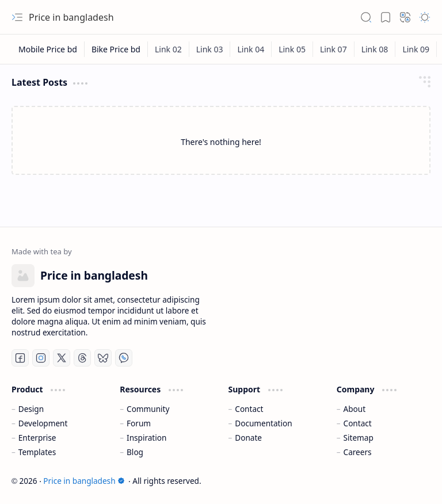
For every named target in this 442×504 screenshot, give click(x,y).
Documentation (263, 423)
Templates (37, 452)
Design (31, 409)
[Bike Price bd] (116, 49)
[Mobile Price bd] (48, 49)
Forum (139, 423)
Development (43, 423)
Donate (248, 438)
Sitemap (359, 438)
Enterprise (37, 438)
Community (148, 409)
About (355, 409)
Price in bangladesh (84, 481)
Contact (249, 409)
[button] (17, 17)
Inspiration (146, 438)
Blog (135, 452)
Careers (358, 452)
